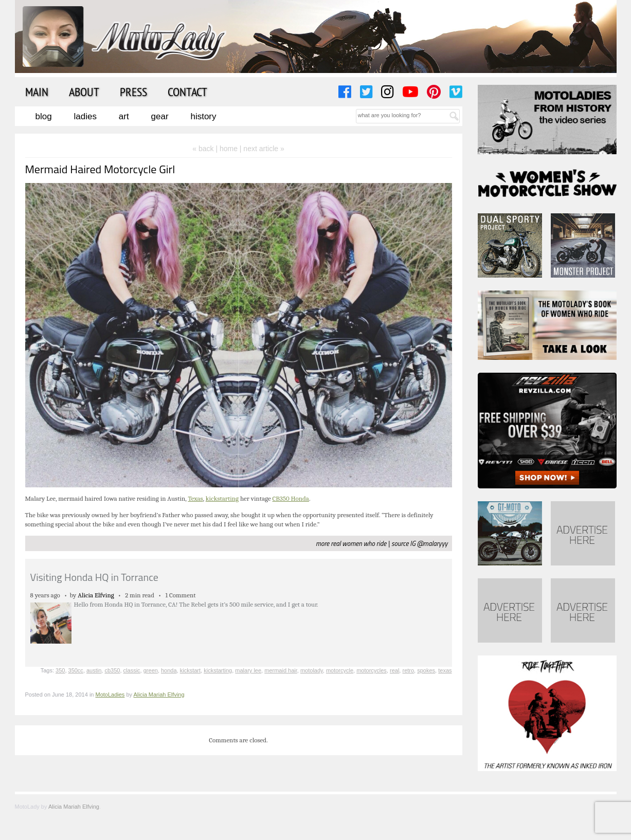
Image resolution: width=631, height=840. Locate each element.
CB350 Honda (291, 498)
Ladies (85, 116)
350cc (76, 670)
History (203, 116)
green (151, 670)
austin (94, 670)
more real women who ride (351, 543)
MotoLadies (110, 695)
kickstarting (222, 498)
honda (169, 670)
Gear (160, 116)
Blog (44, 116)
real (394, 670)
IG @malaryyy (429, 543)
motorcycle (340, 670)
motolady (312, 670)
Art (124, 116)
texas (445, 670)
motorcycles (372, 670)
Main (37, 92)
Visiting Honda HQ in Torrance (94, 577)
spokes (426, 670)
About (84, 92)
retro (408, 670)
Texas (195, 498)
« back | (206, 149)
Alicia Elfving (96, 595)
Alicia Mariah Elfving (159, 695)
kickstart (190, 670)
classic (132, 670)
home (229, 149)
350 (60, 670)
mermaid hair (281, 670)
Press (133, 92)
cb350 (112, 670)
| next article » (262, 149)
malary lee (248, 670)
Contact (187, 92)
